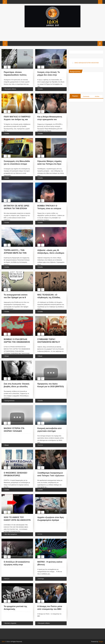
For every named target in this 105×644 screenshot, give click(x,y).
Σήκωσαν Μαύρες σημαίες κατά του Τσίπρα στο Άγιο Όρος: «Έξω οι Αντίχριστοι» (50, 164)
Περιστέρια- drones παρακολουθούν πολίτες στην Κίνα (15, 75)
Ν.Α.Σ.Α (41, 445)
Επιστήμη (41, 579)
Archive (97, 96)
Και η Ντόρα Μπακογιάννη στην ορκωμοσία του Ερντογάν (50, 119)
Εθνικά (7, 356)
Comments (86, 96)
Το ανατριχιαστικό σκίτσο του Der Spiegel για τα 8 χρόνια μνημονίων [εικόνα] (16, 297)
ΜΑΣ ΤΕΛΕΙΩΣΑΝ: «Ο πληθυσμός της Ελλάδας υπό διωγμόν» (49, 297)
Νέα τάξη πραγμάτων (11, 534)
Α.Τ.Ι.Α (40, 534)
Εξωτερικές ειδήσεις (10, 89)
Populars (75, 96)
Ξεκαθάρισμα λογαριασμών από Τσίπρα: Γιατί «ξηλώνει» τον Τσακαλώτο (51, 476)
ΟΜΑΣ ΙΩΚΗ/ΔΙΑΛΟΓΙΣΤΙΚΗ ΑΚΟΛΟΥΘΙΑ (87, 63)
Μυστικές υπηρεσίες (11, 623)
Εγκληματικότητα (10, 401)
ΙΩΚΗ (3, 642)
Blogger (101, 642)
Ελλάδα (40, 89)
